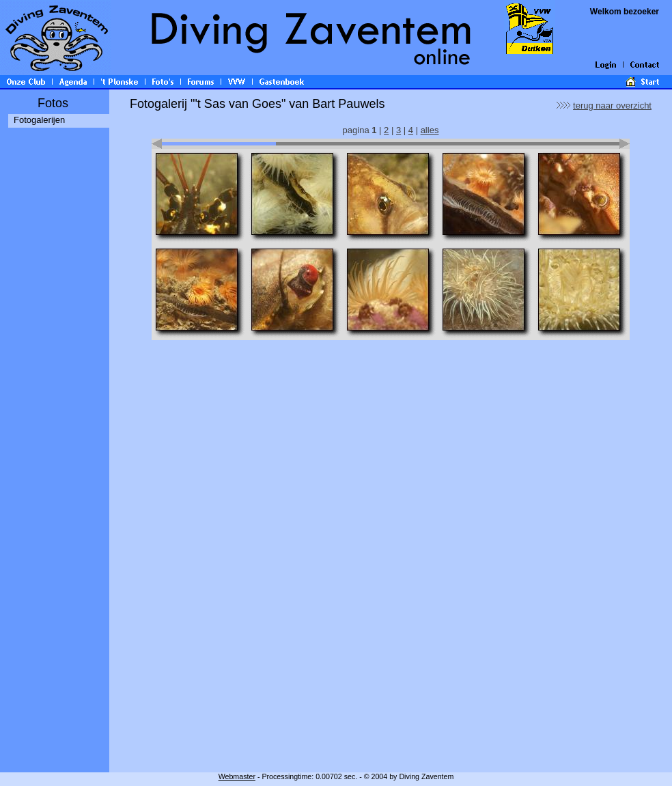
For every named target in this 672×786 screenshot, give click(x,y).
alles (430, 130)
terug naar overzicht (612, 106)
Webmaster (237, 776)
